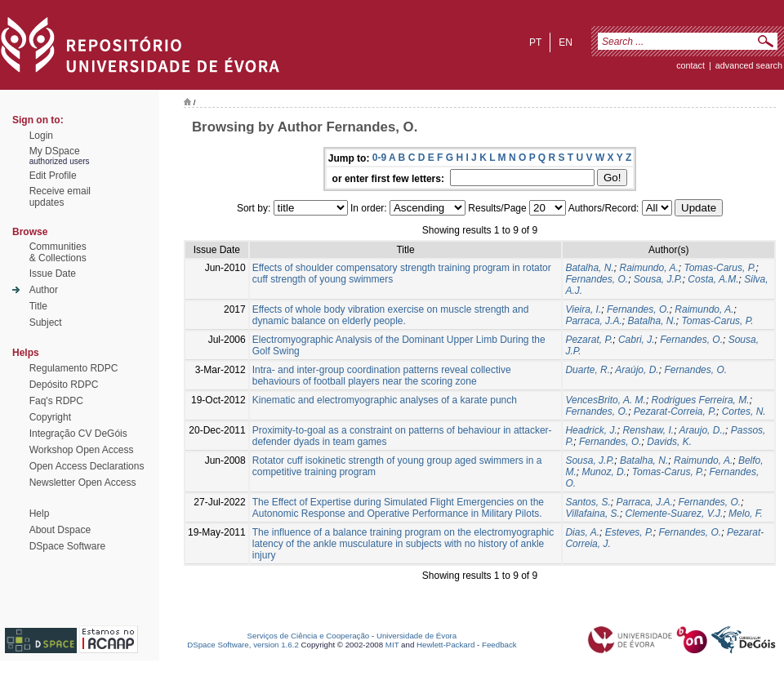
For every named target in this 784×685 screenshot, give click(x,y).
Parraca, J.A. (593, 321)
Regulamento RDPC (74, 368)
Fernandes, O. (597, 279)
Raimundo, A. (648, 268)
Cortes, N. (744, 411)
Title (38, 306)
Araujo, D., (702, 430)
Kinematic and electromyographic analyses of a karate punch (385, 400)
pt (535, 42)
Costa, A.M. (713, 279)
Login (41, 136)
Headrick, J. (591, 430)
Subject (46, 322)
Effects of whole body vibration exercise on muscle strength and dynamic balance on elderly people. (391, 315)
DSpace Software (67, 546)
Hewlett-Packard (445, 645)
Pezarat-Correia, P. (675, 411)
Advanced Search (749, 65)
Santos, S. (588, 502)
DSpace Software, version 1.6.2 (243, 645)
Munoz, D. (604, 472)
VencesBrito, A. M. (605, 400)
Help (40, 514)
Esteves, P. (629, 532)
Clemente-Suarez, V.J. (675, 514)
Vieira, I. (583, 309)
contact (690, 65)
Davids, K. (669, 442)
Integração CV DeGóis (78, 434)
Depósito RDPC (64, 385)
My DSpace (55, 151)
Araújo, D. (637, 370)
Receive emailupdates (60, 197)
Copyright (50, 417)
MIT (392, 645)
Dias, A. (582, 532)
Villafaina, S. (592, 514)
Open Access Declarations (87, 466)
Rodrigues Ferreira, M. (701, 400)
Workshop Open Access (82, 450)
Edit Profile (53, 176)
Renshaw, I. (648, 430)
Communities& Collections (58, 252)
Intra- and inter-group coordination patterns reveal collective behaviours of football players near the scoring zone (382, 376)
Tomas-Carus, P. (719, 268)
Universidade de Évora (416, 636)
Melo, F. (746, 514)
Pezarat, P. (589, 340)
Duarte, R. (588, 370)
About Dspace (60, 530)
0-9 (379, 158)
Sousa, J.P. (658, 279)
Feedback (499, 645)
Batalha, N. (589, 268)
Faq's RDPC (56, 401)
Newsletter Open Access (83, 483)
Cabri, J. (637, 340)
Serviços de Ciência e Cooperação (309, 636)
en (566, 42)
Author (44, 290)
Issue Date (53, 274)
